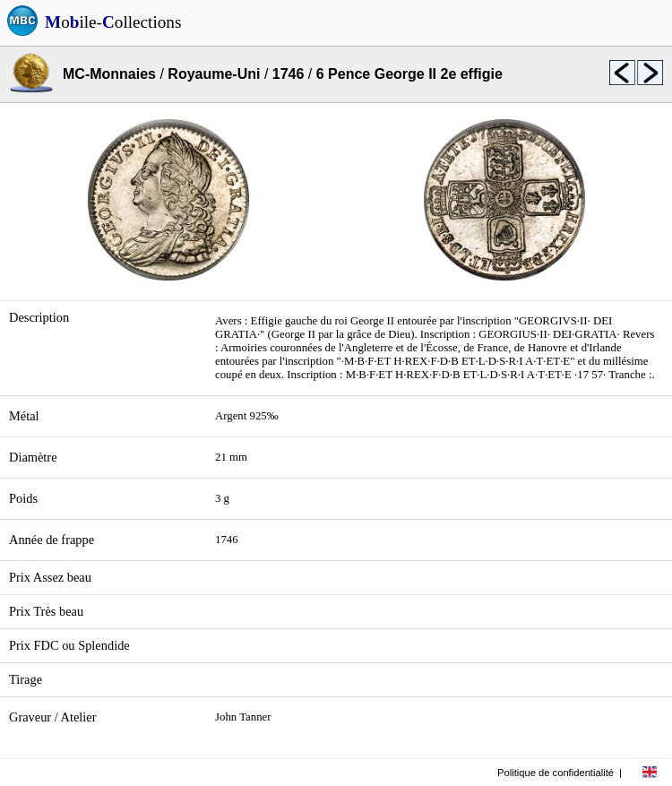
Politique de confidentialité (556, 773)
